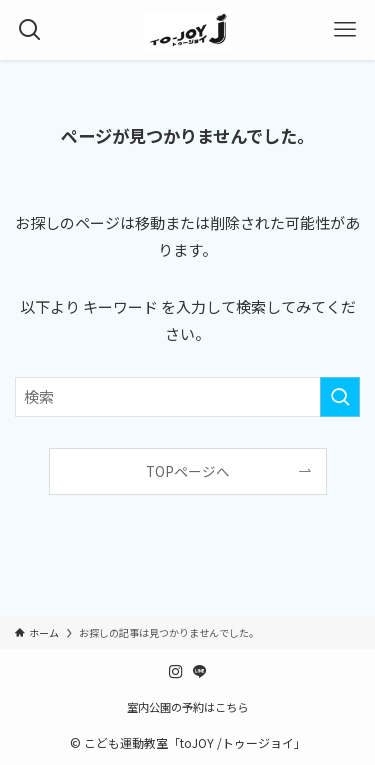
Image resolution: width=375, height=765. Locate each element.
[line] (200, 672)
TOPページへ (188, 471)
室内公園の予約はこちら (187, 707)
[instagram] (176, 672)
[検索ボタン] (30, 30)
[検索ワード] (187, 397)
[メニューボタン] (345, 30)
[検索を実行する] (340, 397)
